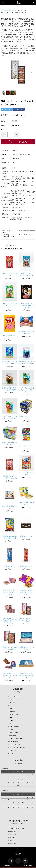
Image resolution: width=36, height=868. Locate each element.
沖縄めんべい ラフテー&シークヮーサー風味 (26, 675)
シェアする (19, 109)
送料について (12, 834)
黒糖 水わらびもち (26, 536)
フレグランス (12, 751)
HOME (3, 10)
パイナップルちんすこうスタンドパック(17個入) (26, 390)
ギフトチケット (13, 711)
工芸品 (10, 724)
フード (10, 708)
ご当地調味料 (12, 736)
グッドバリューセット (15, 727)
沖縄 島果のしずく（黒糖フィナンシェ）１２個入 (10, 621)
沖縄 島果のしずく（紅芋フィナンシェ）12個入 (26, 593)
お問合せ (11, 840)
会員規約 (11, 837)
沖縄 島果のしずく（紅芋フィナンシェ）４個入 (10, 593)
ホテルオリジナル (14, 696)
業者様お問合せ (13, 843)
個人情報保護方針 (14, 831)
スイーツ (22, 10)
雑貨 (10, 705)
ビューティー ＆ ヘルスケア (17, 748)
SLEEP (10, 754)
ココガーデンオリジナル (16, 739)
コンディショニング (14, 745)
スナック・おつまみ (14, 733)
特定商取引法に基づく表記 (16, 828)
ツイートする (7, 109)
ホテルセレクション (12, 10)
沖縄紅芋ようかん (26, 566)
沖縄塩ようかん (10, 566)
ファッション (12, 702)
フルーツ (11, 730)
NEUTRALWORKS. (14, 742)
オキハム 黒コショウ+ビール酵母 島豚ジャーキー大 (26, 305)
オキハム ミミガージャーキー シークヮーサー (10, 305)
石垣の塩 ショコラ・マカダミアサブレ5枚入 (10, 675)
